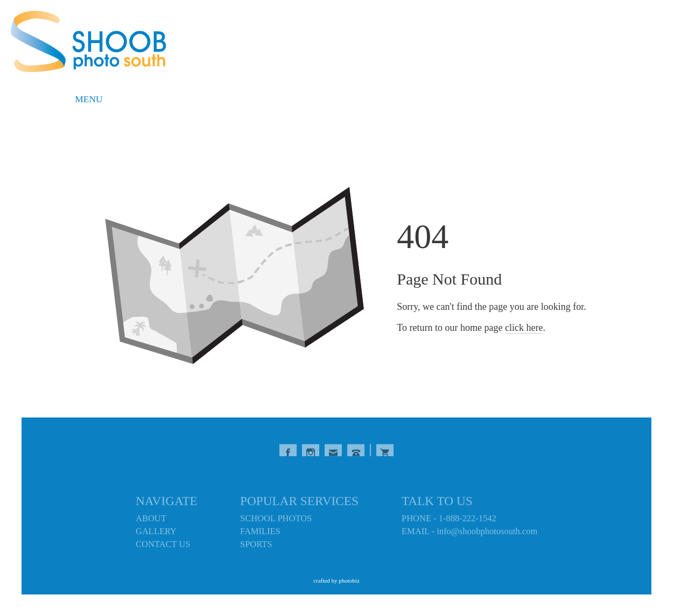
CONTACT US (163, 546)
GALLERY (156, 533)
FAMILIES (260, 533)
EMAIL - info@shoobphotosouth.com (469, 533)
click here (524, 328)
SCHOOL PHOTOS (276, 520)
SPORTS (256, 546)
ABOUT (151, 520)
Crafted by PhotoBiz (336, 580)
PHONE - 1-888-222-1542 (449, 520)
